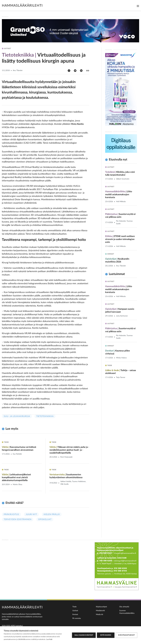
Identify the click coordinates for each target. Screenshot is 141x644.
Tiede (74, 607)
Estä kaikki (106, 635)
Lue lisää (49, 639)
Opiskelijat (45, 519)
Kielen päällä (52, 514)
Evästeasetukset (126, 635)
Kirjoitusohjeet (101, 607)
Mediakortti (100, 611)
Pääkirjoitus (11, 514)
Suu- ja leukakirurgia (17, 416)
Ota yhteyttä (124, 607)
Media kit (99, 615)
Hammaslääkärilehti (22, 6)
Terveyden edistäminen (18, 519)
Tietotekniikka (45, 416)
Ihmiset (75, 615)
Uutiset (75, 611)
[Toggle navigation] (138, 6)
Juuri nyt (31, 514)
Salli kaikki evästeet (84, 635)
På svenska (77, 618)
